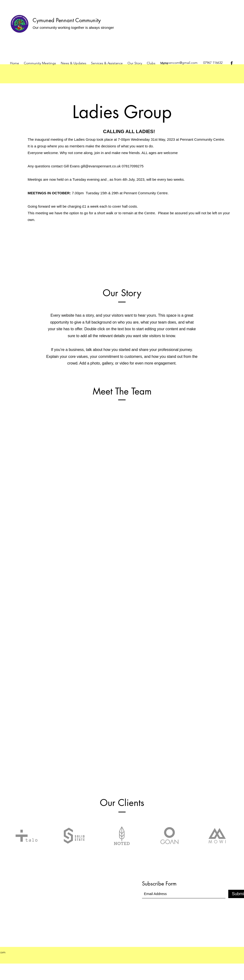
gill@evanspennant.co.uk (101, 166)
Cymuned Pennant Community (67, 20)
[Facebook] (232, 63)
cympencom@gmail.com (179, 63)
